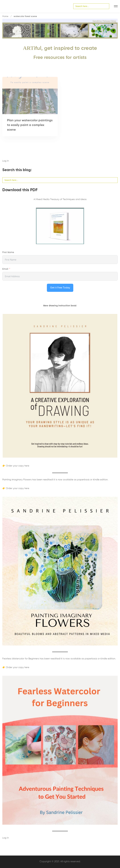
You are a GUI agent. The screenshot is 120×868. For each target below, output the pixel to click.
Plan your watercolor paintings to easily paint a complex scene (30, 126)
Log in (6, 161)
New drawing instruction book (60, 306)
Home (5, 16)
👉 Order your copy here (16, 466)
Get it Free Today (60, 288)
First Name (8, 252)
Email (5, 269)
